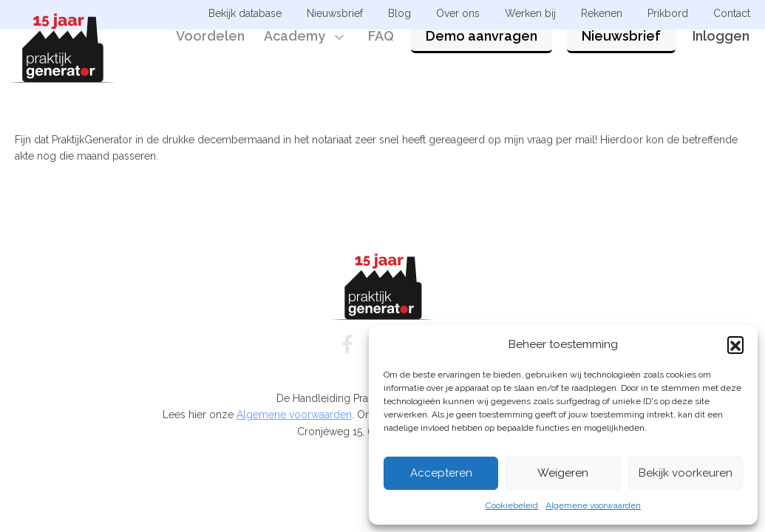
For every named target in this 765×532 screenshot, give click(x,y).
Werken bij (530, 13)
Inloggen (721, 54)
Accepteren (441, 473)
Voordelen (210, 54)
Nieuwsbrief (621, 54)
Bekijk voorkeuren (686, 473)
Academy (295, 54)
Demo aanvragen (482, 54)
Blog (399, 13)
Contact (732, 13)
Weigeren (563, 473)
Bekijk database (245, 13)
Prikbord (668, 13)
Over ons (458, 13)
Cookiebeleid (512, 505)
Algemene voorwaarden (593, 505)
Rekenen (602, 13)
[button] (735, 344)
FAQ (381, 54)
